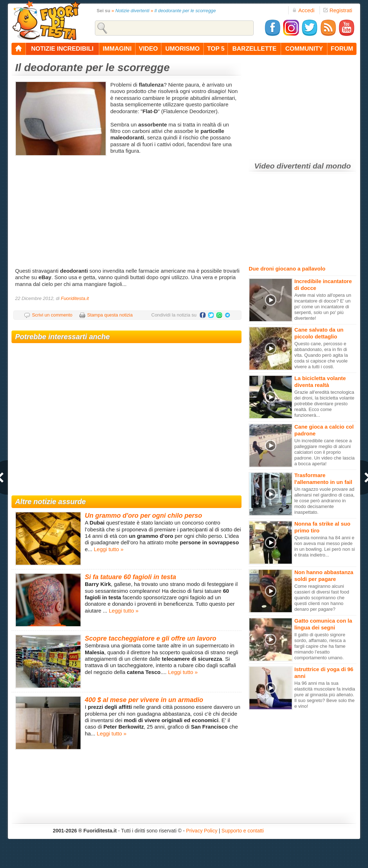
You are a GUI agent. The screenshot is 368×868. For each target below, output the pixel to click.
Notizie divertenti (132, 11)
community (304, 49)
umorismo (182, 49)
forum (342, 49)
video (148, 49)
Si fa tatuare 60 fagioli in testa (130, 577)
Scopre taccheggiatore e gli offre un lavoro (151, 638)
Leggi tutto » (109, 549)
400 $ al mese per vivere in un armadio (144, 700)
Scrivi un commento (52, 315)
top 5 (216, 49)
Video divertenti (283, 166)
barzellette (255, 49)
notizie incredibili (62, 49)
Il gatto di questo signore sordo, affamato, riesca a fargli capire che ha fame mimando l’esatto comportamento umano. (320, 646)
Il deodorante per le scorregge (185, 11)
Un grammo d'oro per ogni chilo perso (143, 516)
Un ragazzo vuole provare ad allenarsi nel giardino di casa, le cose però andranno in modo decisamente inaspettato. (325, 501)
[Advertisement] (127, 210)
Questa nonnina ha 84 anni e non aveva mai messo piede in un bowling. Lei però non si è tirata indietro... (325, 546)
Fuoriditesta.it (75, 298)
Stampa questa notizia (110, 315)
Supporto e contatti (243, 831)
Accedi (303, 10)
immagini (117, 49)
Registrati (338, 10)
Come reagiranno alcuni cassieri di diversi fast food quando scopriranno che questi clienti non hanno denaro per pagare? (322, 598)
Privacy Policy (202, 831)
